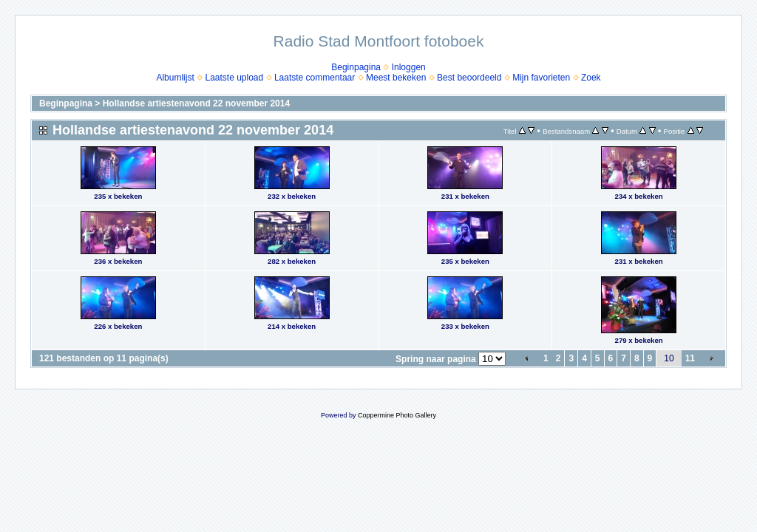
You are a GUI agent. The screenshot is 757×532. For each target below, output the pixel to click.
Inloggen (409, 67)
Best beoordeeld (469, 78)
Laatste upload (234, 78)
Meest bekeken (396, 78)
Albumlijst (175, 78)
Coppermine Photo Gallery (397, 415)
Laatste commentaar (315, 78)
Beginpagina (356, 67)
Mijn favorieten (541, 78)
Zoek (591, 78)
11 (690, 358)
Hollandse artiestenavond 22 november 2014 (196, 103)
